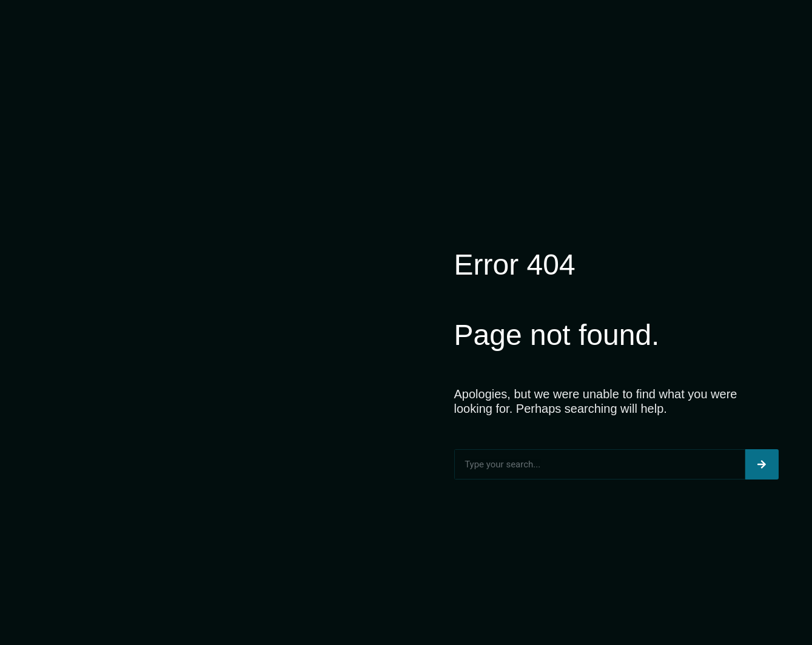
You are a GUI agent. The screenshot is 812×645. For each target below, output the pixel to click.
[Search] (762, 464)
